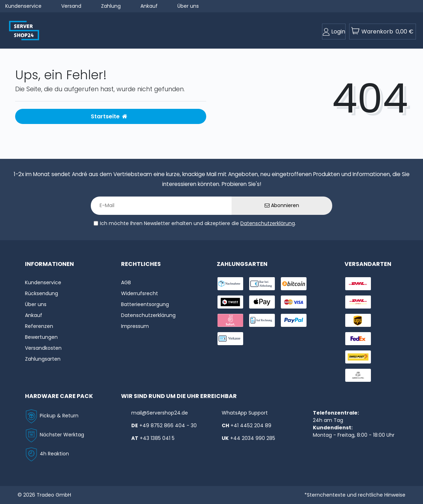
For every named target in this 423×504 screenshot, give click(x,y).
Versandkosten (43, 348)
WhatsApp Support (245, 413)
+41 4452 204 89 (251, 425)
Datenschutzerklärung (268, 223)
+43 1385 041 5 (157, 438)
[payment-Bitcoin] (294, 284)
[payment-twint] (230, 302)
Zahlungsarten (43, 359)
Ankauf (149, 6)
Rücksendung (42, 293)
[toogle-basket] (383, 32)
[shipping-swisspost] (358, 357)
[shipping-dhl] (358, 284)
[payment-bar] (262, 284)
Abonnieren (282, 205)
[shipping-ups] (358, 320)
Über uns (188, 6)
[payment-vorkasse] (230, 339)
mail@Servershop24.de (160, 413)
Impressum (135, 326)
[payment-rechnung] (262, 320)
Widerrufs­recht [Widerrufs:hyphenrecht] (140, 293)
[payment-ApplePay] (262, 302)
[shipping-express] (358, 302)
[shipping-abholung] (358, 375)
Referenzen (39, 326)
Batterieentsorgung (145, 304)
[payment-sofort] (230, 320)
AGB (126, 282)
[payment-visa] (294, 302)
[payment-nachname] (230, 284)
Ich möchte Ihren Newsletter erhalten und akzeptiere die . (198, 223)
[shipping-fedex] (358, 339)
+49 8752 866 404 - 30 (168, 425)
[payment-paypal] (294, 320)
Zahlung (111, 6)
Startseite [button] (109, 116)
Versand (71, 6)
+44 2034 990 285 (253, 438)
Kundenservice (23, 6)
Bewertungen (41, 337)
